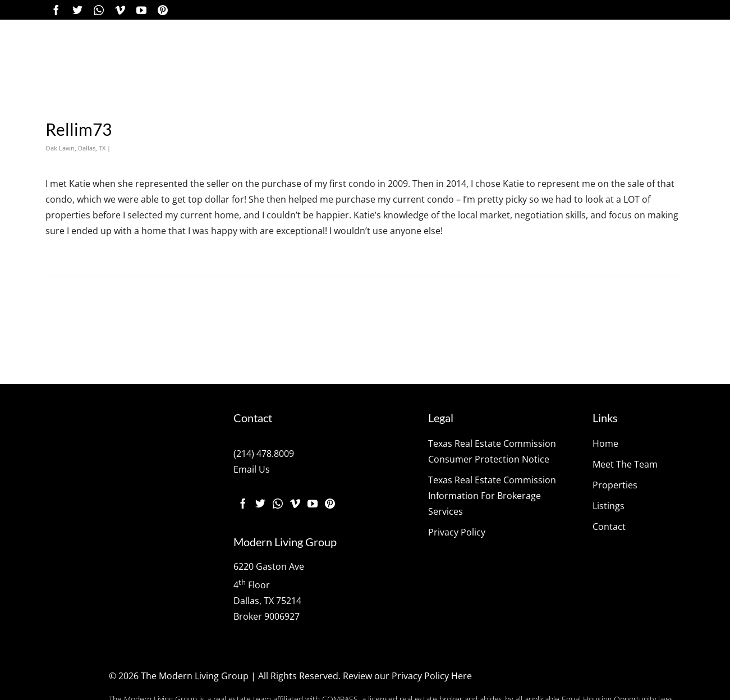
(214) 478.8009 (264, 454)
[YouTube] (141, 10)
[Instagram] (99, 10)
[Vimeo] (120, 10)
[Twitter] (77, 10)
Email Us (252, 469)
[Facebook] (56, 10)
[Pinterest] (163, 10)
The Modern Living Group (195, 676)
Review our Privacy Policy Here (407, 676)
